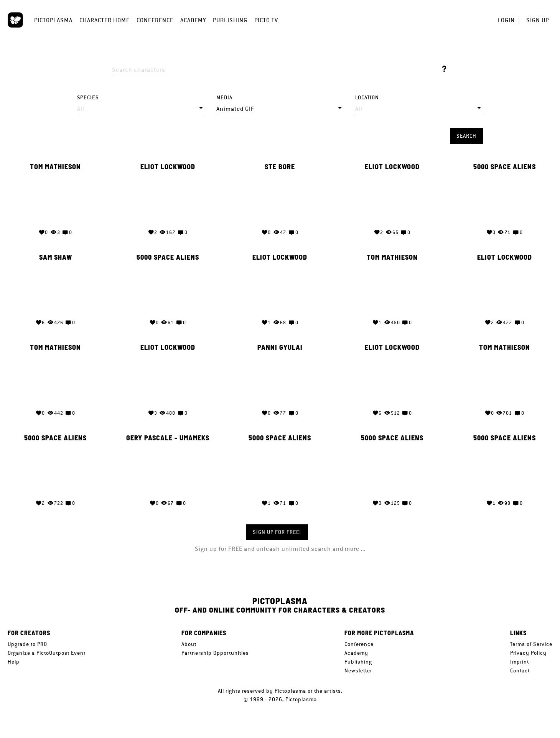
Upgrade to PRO (27, 644)
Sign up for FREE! (277, 532)
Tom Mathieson (55, 167)
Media (224, 98)
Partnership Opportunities (215, 653)
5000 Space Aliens (505, 167)
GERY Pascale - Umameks (168, 436)
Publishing (230, 20)
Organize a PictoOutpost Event (47, 653)
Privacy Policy (528, 653)
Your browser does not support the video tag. (55, 199)
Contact (520, 670)
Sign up (538, 20)
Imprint (520, 662)
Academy (193, 20)
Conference (155, 20)
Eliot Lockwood (168, 167)
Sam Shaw (56, 257)
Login (506, 20)
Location (367, 98)
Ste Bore (280, 167)
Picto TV (266, 20)
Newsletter (358, 670)
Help (14, 662)
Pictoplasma (53, 20)
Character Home (105, 20)
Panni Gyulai (280, 346)
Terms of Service (531, 644)
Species (88, 98)
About (189, 644)
